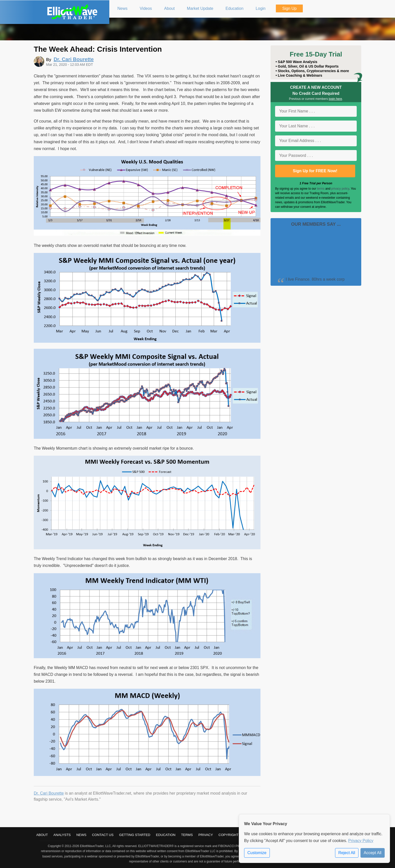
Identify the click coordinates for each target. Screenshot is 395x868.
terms (321, 189)
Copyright (228, 835)
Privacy (206, 835)
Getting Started (135, 835)
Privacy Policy (361, 841)
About (42, 835)
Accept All (373, 853)
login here (335, 99)
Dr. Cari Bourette (49, 793)
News (81, 835)
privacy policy (340, 189)
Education (166, 835)
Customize (257, 853)
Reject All (347, 853)
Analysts (62, 835)
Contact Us (103, 835)
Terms (187, 835)
